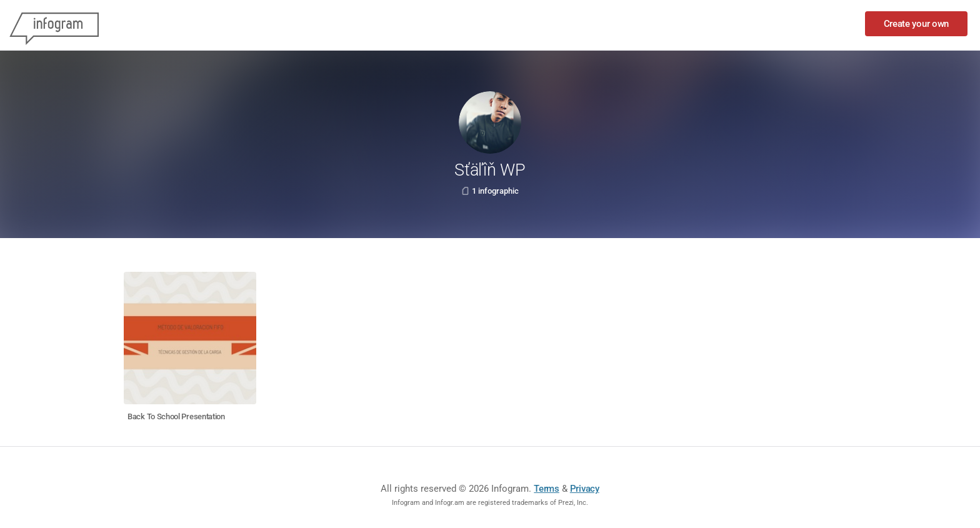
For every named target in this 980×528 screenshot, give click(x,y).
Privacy (585, 489)
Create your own (917, 24)
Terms (547, 489)
